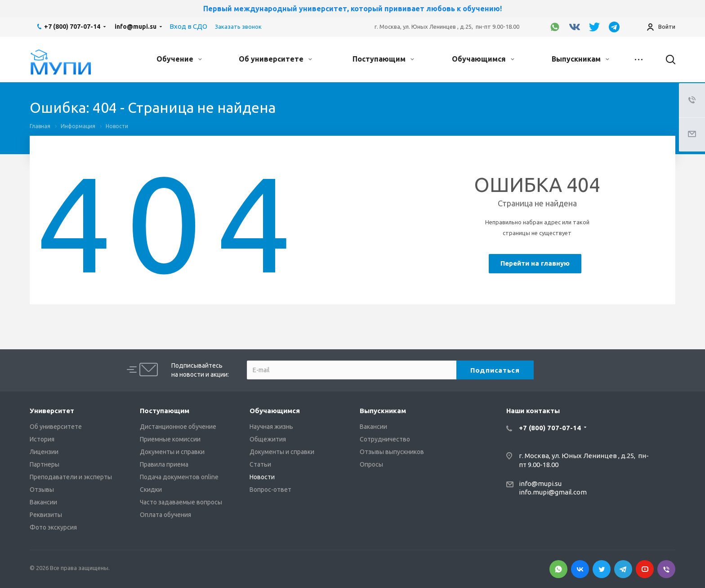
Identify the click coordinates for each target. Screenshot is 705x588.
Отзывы (42, 490)
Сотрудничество (385, 439)
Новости (262, 477)
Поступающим (383, 59)
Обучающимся (483, 59)
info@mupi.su (136, 27)
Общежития (268, 439)
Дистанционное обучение (178, 427)
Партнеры (45, 464)
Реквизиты (46, 515)
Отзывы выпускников (392, 452)
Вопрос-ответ (270, 490)
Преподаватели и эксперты (71, 477)
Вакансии (43, 502)
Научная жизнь (271, 427)
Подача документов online (179, 477)
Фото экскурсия (53, 527)
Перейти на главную (535, 263)
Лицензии (44, 452)
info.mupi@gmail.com (553, 492)
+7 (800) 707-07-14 (72, 27)
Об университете (275, 59)
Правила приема (164, 464)
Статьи (260, 464)
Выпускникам (580, 59)
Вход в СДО (188, 26)
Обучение (179, 59)
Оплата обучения (165, 515)
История (42, 439)
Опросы (371, 464)
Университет (52, 411)
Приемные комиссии (170, 439)
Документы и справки (172, 452)
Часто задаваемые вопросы (181, 502)
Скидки (151, 490)
